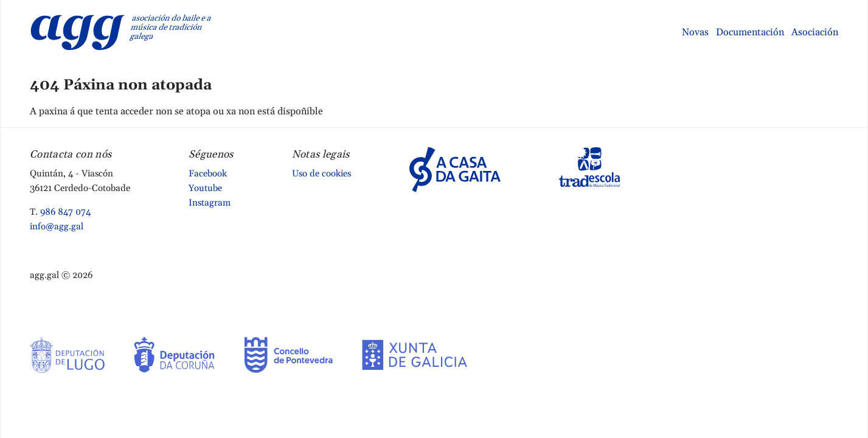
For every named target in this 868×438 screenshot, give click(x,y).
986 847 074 (65, 212)
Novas (695, 32)
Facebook (208, 174)
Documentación (750, 32)
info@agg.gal (57, 227)
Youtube (205, 188)
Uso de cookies (321, 174)
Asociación (815, 32)
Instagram (210, 203)
